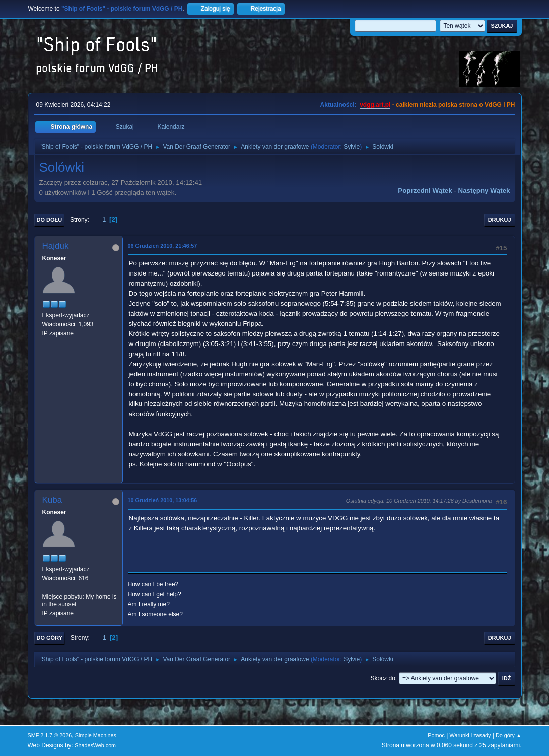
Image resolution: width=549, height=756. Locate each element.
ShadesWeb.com (95, 745)
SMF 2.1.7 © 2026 (50, 735)
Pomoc (436, 735)
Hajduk (56, 246)
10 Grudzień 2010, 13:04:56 (163, 500)
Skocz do (383, 678)
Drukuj (500, 220)
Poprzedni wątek (425, 191)
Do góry (50, 638)
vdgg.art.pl (375, 105)
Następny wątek (484, 191)
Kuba (52, 500)
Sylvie (352, 147)
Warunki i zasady (470, 735)
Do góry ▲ (508, 735)
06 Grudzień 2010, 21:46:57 (163, 246)
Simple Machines (96, 735)
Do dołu (50, 220)
